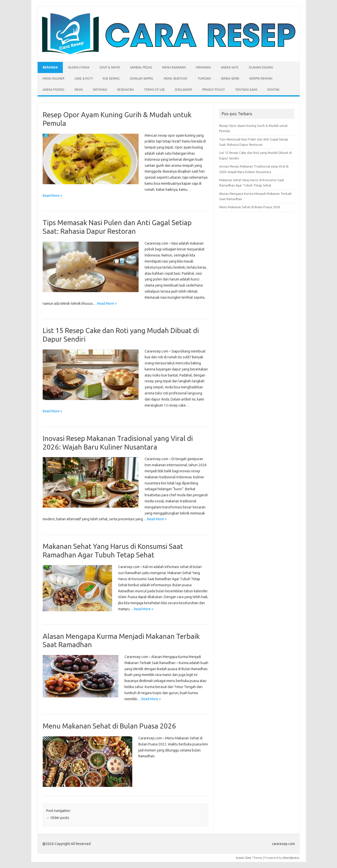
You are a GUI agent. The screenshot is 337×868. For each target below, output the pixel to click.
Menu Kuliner (54, 78)
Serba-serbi (230, 78)
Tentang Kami (246, 90)
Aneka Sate (230, 67)
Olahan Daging (261, 67)
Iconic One (244, 858)
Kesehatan (125, 90)
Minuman (203, 67)
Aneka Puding (54, 90)
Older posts (58, 818)
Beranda (50, 67)
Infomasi (100, 90)
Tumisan (204, 78)
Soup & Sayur (110, 67)
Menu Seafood (175, 78)
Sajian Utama (79, 67)
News (79, 90)
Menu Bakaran (174, 67)
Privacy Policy (214, 90)
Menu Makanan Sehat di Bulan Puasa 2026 (109, 726)
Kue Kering (111, 78)
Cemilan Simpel (142, 78)
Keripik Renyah (261, 78)
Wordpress (291, 858)
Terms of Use (154, 90)
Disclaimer (184, 90)
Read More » (52, 196)
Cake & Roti (84, 78)
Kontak (273, 90)
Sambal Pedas (141, 67)
